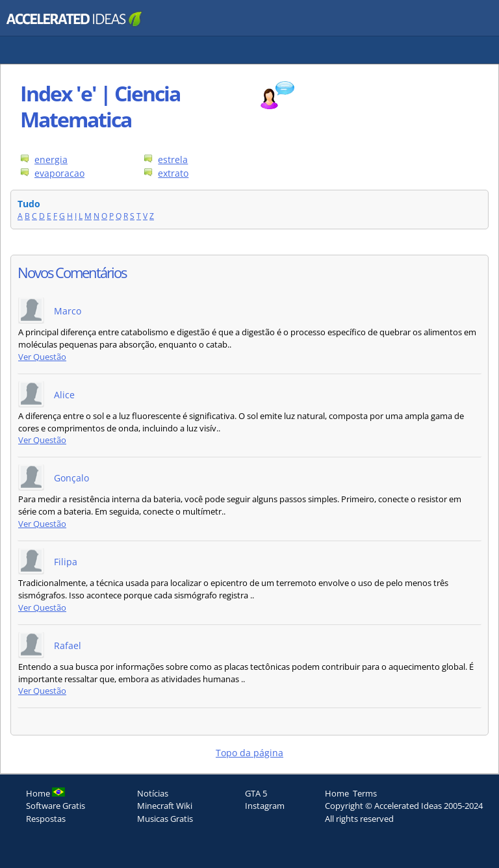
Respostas (46, 819)
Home (337, 793)
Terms (365, 793)
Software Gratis (56, 806)
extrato (173, 173)
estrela (173, 160)
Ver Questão (42, 357)
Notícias (153, 793)
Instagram (265, 806)
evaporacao (59, 173)
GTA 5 (256, 793)
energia (51, 160)
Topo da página (249, 753)
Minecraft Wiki (165, 806)
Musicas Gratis (165, 819)
